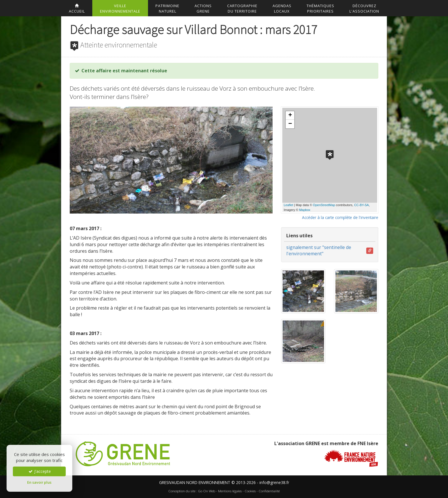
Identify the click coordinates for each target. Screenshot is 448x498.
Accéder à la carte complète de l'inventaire (340, 217)
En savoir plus (39, 482)
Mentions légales (230, 491)
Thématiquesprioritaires (320, 8)
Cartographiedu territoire (242, 8)
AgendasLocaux (282, 8)
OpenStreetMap (324, 205)
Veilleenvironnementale (120, 8)
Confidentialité (269, 491)
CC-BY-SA (361, 205)
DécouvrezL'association (364, 8)
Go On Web (207, 491)
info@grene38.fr (274, 482)
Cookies (250, 491)
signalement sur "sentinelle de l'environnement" (319, 251)
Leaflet (288, 205)
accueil (77, 9)
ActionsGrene (203, 8)
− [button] (290, 124)
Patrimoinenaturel (167, 8)
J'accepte (39, 471)
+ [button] (290, 115)
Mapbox (305, 210)
